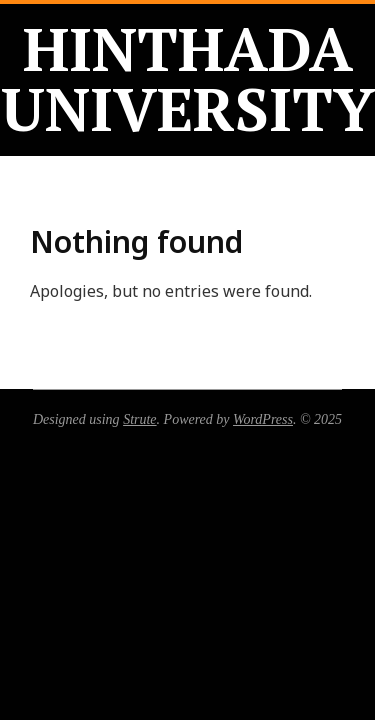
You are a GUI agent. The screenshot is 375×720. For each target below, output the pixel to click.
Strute (139, 419)
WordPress (263, 419)
